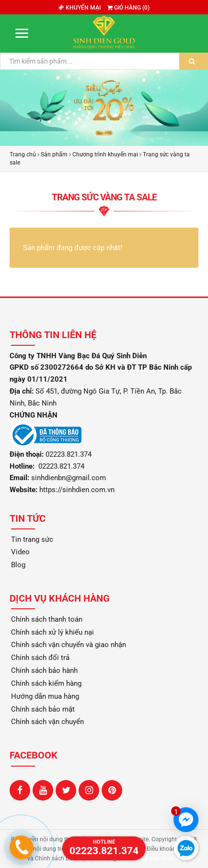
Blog (18, 565)
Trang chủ (23, 154)
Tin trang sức (32, 539)
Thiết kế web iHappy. (154, 858)
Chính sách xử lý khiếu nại (52, 632)
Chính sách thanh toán (47, 619)
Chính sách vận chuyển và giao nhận (69, 645)
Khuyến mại (80, 8)
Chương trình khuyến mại (105, 154)
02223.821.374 (60, 466)
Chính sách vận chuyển (47, 722)
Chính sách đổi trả (40, 658)
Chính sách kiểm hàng (46, 683)
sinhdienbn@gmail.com (69, 478)
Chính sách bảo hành (44, 670)
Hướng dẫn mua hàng (45, 696)
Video (20, 552)
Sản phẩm (54, 154)
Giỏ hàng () (128, 8)
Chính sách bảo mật (43, 709)
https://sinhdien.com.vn (77, 490)
